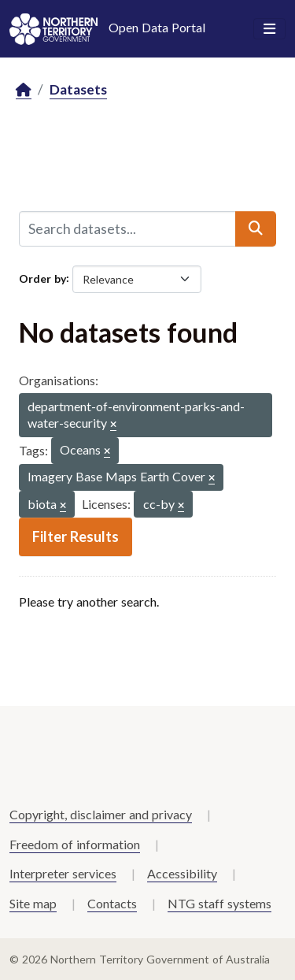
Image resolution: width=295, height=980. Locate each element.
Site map (33, 903)
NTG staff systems (219, 903)
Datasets (78, 89)
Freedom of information (75, 844)
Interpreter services (63, 873)
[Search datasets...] (127, 228)
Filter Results (76, 536)
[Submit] (256, 228)
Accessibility (182, 873)
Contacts (112, 903)
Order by (42, 278)
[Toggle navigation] (269, 29)
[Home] (24, 90)
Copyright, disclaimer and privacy (101, 814)
